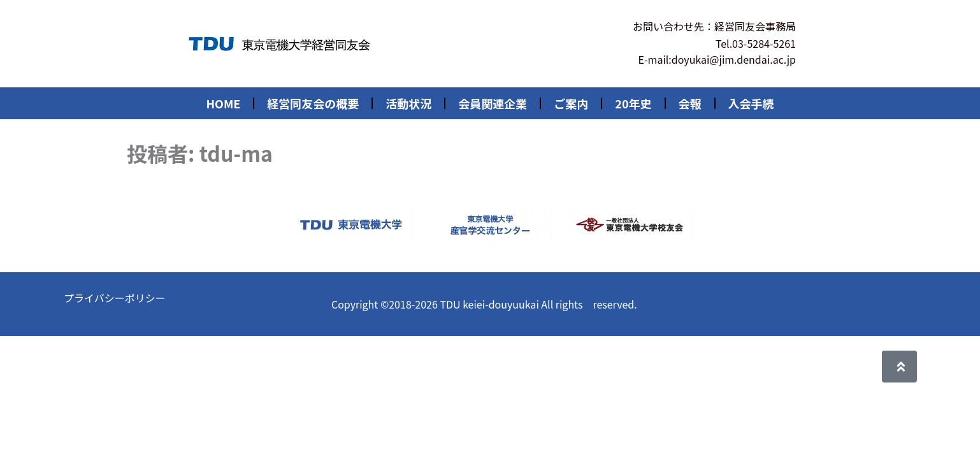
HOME (223, 103)
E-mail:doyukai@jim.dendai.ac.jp (717, 59)
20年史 (633, 103)
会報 (690, 103)
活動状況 (408, 103)
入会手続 (751, 103)
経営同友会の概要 (313, 103)
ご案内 (571, 103)
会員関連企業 (493, 103)
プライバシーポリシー (115, 298)
